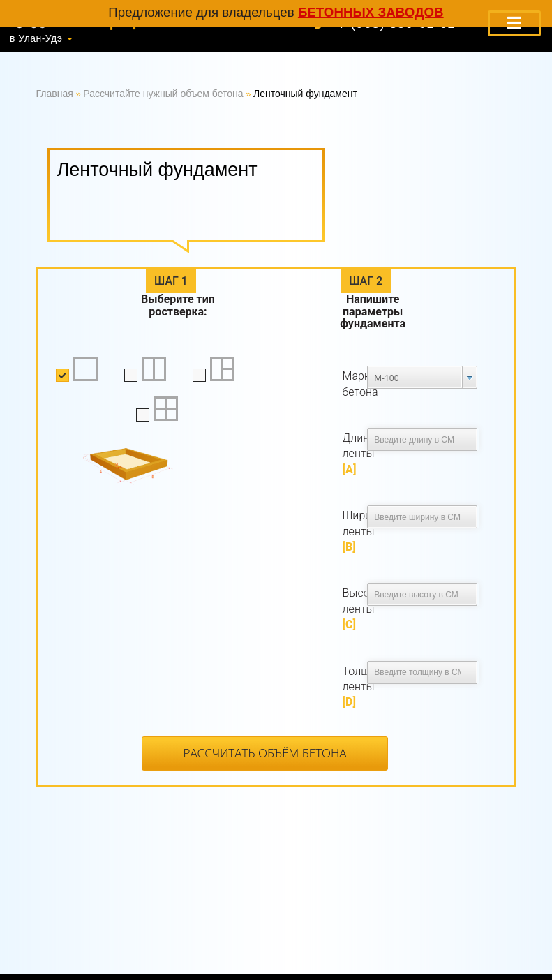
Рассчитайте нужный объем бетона (163, 94)
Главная (55, 94)
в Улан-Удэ (36, 38)
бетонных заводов (371, 12)
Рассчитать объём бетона (264, 753)
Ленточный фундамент (305, 94)
